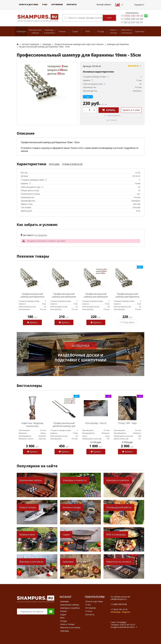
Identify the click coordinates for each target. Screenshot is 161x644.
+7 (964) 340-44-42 (132, 16)
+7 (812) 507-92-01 (132, 22)
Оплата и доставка (29, 5)
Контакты (72, 5)
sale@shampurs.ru (119, 599)
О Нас (45, 5)
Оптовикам (57, 5)
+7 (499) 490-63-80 (132, 19)
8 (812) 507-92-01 (128, 625)
